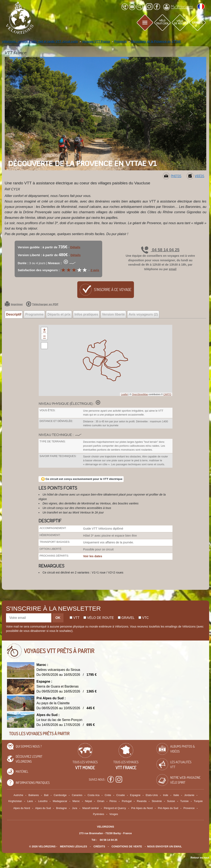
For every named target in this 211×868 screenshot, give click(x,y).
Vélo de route (99, 618)
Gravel (126, 618)
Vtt (75, 618)
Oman (101, 801)
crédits (99, 846)
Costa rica (94, 795)
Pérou (113, 801)
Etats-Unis (152, 795)
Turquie (198, 801)
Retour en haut (200, 858)
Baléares (34, 795)
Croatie (121, 795)
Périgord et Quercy (115, 808)
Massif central (91, 808)
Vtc (144, 618)
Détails (75, 247)
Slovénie (157, 801)
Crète (108, 795)
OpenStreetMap (140, 394)
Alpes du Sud (43, 808)
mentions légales (74, 846)
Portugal (127, 801)
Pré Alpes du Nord (142, 808)
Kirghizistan (15, 801)
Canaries (77, 795)
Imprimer (14, 304)
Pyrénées (98, 814)
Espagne (135, 795)
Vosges (114, 814)
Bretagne (61, 808)
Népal (89, 801)
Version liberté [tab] (113, 314)
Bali (46, 795)
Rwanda (142, 801)
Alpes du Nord (22, 808)
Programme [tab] (34, 314)
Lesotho (43, 801)
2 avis (95, 270)
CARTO (167, 394)
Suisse (171, 801)
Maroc (76, 801)
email (173, 269)
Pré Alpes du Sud (168, 808)
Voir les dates (93, 556)
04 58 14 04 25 (160, 250)
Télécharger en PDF (42, 304)
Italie (176, 795)
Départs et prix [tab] (59, 314)
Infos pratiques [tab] (86, 314)
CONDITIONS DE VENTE (127, 846)
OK (58, 618)
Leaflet (124, 394)
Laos (30, 801)
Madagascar (60, 801)
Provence (189, 808)
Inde (166, 795)
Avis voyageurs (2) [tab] (143, 314)
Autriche (18, 795)
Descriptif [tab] (14, 314)
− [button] (44, 337)
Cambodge (60, 795)
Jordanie (189, 795)
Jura (75, 808)
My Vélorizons (178, 7)
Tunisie (184, 801)
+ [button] (44, 330)
